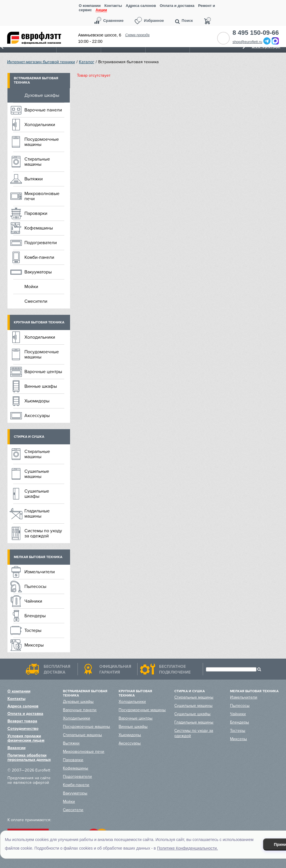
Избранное (154, 21)
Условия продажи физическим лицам (26, 738)
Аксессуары (37, 416)
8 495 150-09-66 (256, 33)
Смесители (36, 301)
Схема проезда (137, 35)
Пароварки (36, 213)
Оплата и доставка (177, 6)
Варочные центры (43, 372)
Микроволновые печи (42, 196)
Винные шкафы (41, 386)
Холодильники (40, 125)
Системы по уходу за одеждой (43, 533)
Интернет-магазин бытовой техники (41, 62)
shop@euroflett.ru (248, 42)
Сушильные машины (37, 474)
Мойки (31, 287)
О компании (90, 6)
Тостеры (33, 630)
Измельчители (40, 572)
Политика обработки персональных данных (29, 757)
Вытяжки (34, 179)
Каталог (87, 62)
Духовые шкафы (42, 95)
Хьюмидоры (37, 401)
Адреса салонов (141, 6)
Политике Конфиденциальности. (188, 848)
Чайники (33, 601)
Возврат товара (22, 721)
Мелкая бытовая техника (38, 557)
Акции (101, 10)
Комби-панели (39, 257)
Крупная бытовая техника (39, 322)
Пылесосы (35, 587)
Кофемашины (39, 228)
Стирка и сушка (29, 437)
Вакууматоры (38, 272)
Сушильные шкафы (37, 494)
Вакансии (17, 748)
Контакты (113, 6)
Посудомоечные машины (42, 142)
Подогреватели (41, 243)
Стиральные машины (37, 162)
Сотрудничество (23, 729)
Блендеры (35, 616)
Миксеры (34, 645)
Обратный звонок (223, 38)
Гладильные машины (37, 514)
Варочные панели (43, 110)
